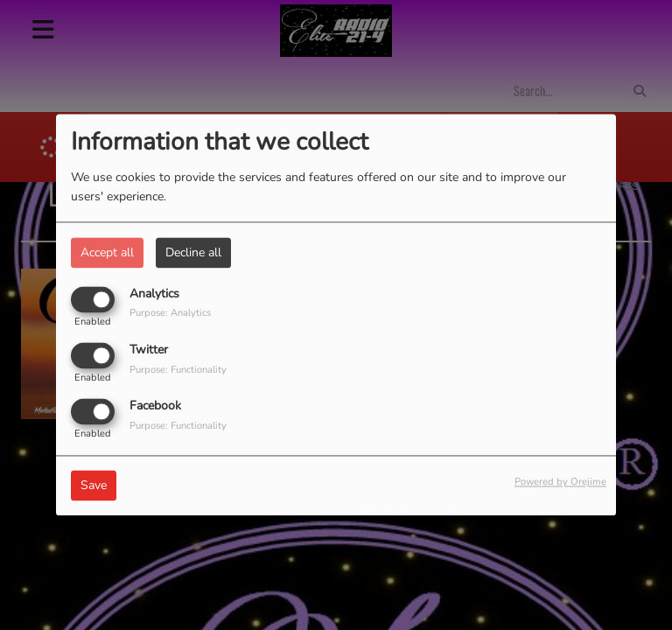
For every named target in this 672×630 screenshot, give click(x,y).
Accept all (107, 252)
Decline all (193, 252)
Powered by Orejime (560, 483)
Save (94, 486)
